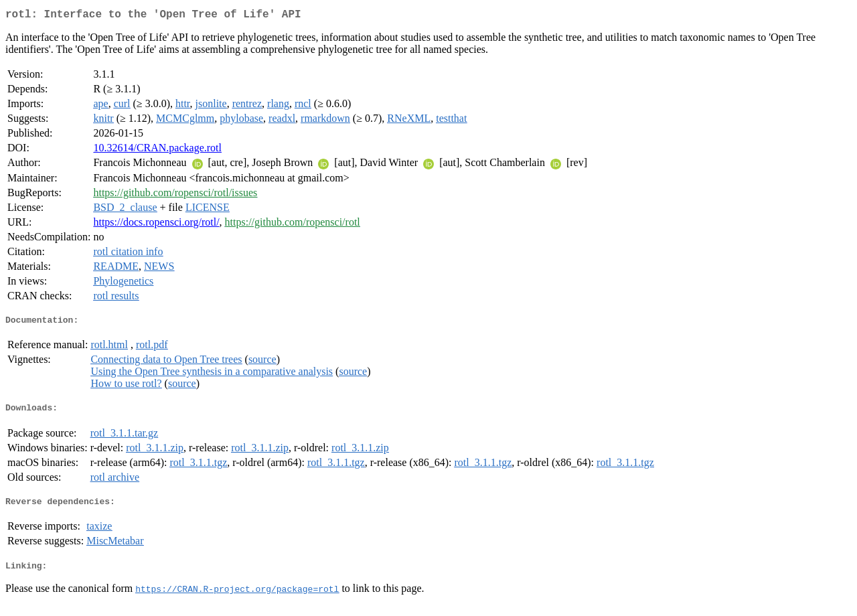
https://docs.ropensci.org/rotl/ (156, 225)
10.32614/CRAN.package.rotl (157, 150)
